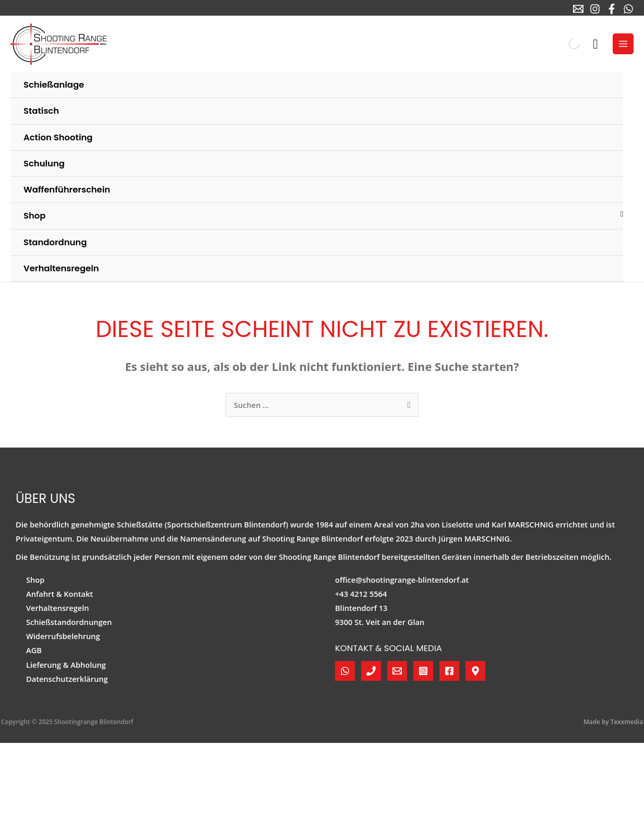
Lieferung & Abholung (66, 665)
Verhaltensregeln (58, 608)
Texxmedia (627, 722)
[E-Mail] (578, 9)
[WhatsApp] (628, 9)
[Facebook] (612, 9)
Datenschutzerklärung (67, 679)
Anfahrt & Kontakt (59, 594)
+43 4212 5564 (361, 594)
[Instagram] (595, 9)
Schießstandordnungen (69, 622)
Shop (35, 580)
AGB (34, 650)
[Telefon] (371, 671)
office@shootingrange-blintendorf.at (402, 580)
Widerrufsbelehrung (63, 636)
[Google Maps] (475, 671)
